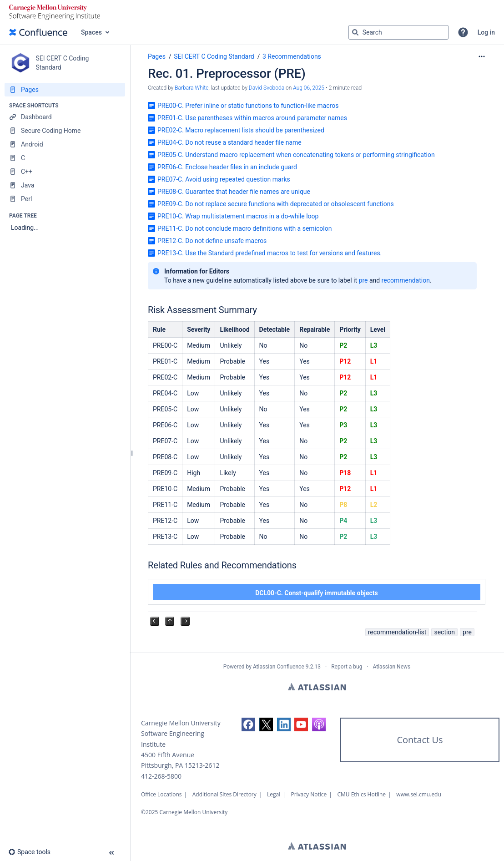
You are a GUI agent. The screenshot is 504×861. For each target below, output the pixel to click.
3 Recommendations (292, 56)
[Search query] (398, 32)
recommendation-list (397, 632)
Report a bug (347, 667)
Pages (157, 56)
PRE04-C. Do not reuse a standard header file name (229, 142)
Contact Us (420, 740)
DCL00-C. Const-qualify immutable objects (317, 593)
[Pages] (65, 90)
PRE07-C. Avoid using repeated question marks (224, 179)
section (444, 632)
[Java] (65, 185)
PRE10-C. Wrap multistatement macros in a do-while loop (238, 216)
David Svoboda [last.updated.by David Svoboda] (267, 88)
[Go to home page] (38, 32)
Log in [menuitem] (486, 32)
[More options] (482, 56)
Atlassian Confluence (279, 667)
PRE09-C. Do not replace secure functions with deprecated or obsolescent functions (276, 204)
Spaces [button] (91, 32)
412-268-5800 (161, 776)
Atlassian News (392, 667)
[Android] (65, 144)
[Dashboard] (65, 117)
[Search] (355, 32)
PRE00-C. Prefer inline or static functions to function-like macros (248, 106)
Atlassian (317, 687)
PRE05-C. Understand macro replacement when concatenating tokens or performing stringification (296, 155)
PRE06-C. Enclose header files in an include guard (227, 167)
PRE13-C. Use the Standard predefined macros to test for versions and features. (270, 253)
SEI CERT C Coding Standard (214, 56)
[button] (463, 32)
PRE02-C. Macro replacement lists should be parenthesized (241, 130)
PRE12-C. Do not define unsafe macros (212, 241)
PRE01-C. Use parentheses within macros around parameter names (252, 118)
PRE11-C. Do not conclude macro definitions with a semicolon (244, 228)
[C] (65, 158)
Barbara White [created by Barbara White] (192, 88)
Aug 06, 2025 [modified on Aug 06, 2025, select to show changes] (309, 88)
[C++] (65, 172)
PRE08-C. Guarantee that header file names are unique (234, 192)
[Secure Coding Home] (65, 131)
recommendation (406, 280)
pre (363, 280)
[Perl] (65, 199)
